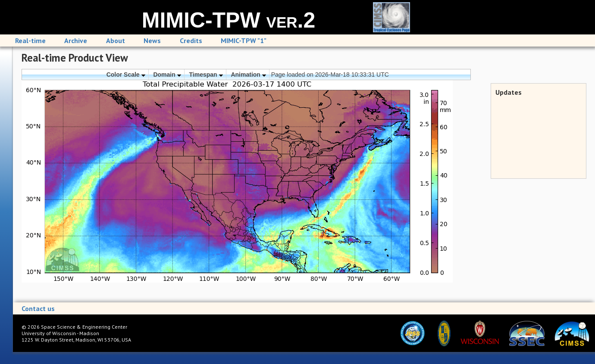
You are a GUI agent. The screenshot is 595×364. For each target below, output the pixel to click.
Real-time (30, 40)
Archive (76, 40)
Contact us (38, 308)
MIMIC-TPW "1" (244, 40)
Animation (248, 75)
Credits (191, 40)
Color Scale (126, 75)
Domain (167, 75)
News (152, 40)
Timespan (206, 75)
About (116, 40)
